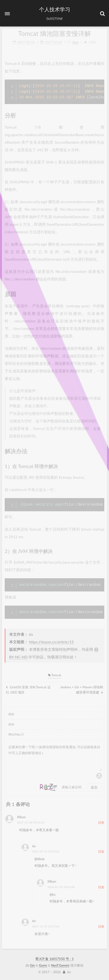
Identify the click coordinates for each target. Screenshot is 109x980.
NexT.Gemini (60, 965)
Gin (32, 965)
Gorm (43, 965)
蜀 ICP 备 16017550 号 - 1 (54, 959)
